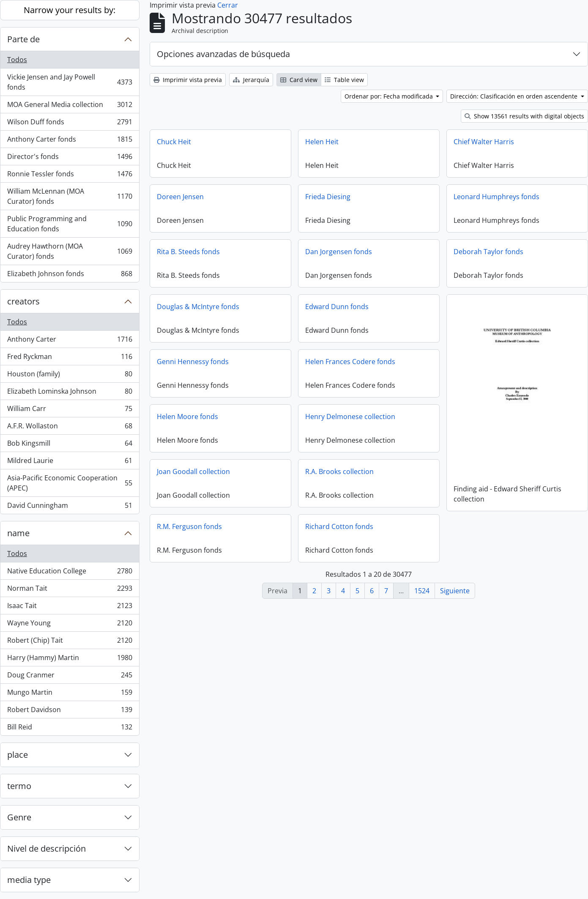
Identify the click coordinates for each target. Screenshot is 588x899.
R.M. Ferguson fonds (189, 526)
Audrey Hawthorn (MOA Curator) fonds (70, 251)
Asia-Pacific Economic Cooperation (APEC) (70, 483)
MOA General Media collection (70, 106)
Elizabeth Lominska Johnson (70, 393)
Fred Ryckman (70, 358)
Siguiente (455, 591)
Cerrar (228, 5)
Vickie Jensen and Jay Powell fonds (70, 82)
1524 (422, 591)
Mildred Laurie (70, 462)
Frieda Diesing (328, 197)
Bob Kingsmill (70, 445)
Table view (344, 80)
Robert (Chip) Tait (70, 642)
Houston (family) (70, 376)
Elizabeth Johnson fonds (70, 275)
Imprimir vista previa (188, 80)
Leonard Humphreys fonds (496, 197)
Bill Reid (70, 729)
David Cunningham (70, 507)
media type (29, 880)
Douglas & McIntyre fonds (198, 307)
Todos (17, 60)
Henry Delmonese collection (350, 417)
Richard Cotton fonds (339, 526)
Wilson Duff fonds (70, 124)
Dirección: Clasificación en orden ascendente (515, 96)
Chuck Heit (174, 142)
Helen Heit (322, 142)
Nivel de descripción (46, 848)
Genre (19, 817)
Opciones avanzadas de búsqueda (223, 54)
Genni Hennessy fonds (193, 362)
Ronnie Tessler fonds (70, 176)
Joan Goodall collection (193, 471)
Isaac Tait (70, 607)
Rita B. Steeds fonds (188, 252)
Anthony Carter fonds (70, 141)
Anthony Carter (70, 341)
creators (23, 301)
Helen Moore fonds (187, 417)
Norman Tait (70, 590)
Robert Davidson (70, 711)
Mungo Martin (70, 694)
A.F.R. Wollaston (70, 428)
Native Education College (70, 573)
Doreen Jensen (180, 197)
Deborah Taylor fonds (488, 252)
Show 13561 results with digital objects (524, 116)
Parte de (23, 39)
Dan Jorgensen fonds (339, 252)
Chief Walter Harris (484, 142)
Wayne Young (70, 625)
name (18, 533)
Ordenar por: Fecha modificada (390, 96)
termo (19, 786)
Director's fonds (70, 158)
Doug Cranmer (70, 677)
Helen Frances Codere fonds (350, 362)
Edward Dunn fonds (337, 307)
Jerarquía (251, 80)
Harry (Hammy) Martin (70, 659)
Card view (299, 80)
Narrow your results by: (70, 10)
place (18, 755)
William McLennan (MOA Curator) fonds (70, 196)
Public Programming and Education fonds (70, 224)
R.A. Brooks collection (339, 471)
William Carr (70, 410)
